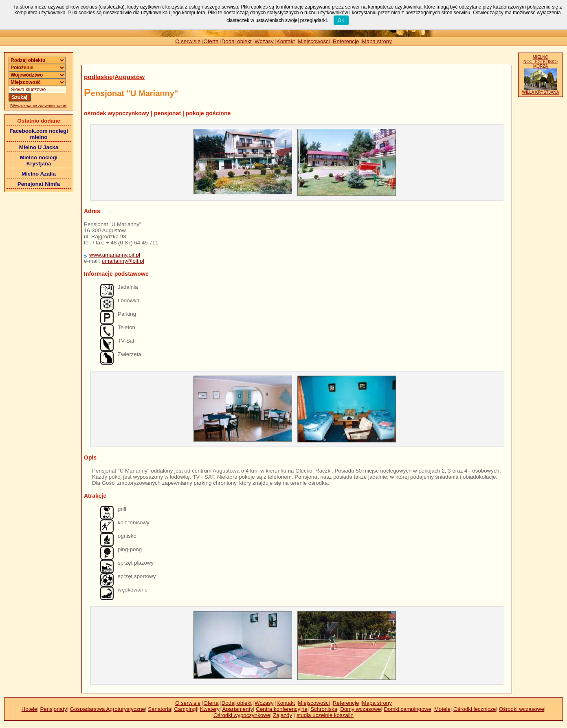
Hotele (30, 709)
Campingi (185, 709)
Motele (442, 709)
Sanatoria (159, 709)
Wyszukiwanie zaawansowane (39, 106)
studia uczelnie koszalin (325, 715)
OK (341, 20)
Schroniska (324, 709)
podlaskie (98, 77)
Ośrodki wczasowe (522, 709)
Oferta (211, 41)
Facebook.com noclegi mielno (39, 134)
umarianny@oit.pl (123, 261)
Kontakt (286, 41)
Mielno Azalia (39, 174)
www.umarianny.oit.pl (115, 255)
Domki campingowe (407, 709)
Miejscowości (314, 41)
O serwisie (188, 41)
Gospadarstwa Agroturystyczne (108, 709)
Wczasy (264, 41)
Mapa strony (377, 41)
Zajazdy (282, 715)
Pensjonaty (53, 709)
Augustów (130, 77)
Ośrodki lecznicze (475, 709)
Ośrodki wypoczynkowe (242, 715)
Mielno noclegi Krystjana (39, 161)
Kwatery (210, 709)
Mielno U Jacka (39, 147)
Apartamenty (238, 709)
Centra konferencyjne (282, 709)
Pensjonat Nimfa (39, 184)
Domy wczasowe (360, 709)
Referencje (346, 41)
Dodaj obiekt (237, 41)
